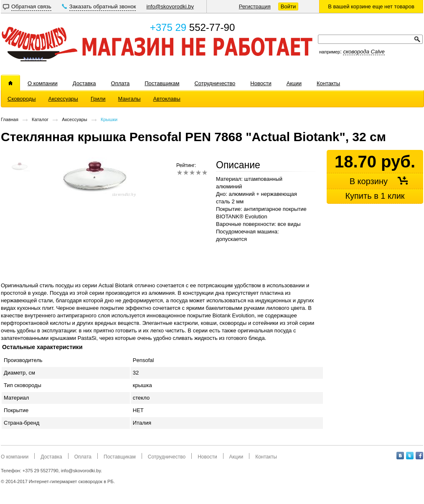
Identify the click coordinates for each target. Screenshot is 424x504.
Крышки (109, 119)
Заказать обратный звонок (103, 6)
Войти (288, 6)
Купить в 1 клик (375, 196)
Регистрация (255, 6)
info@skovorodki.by (170, 6)
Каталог (40, 119)
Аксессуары (74, 119)
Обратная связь (31, 6)
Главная (10, 119)
